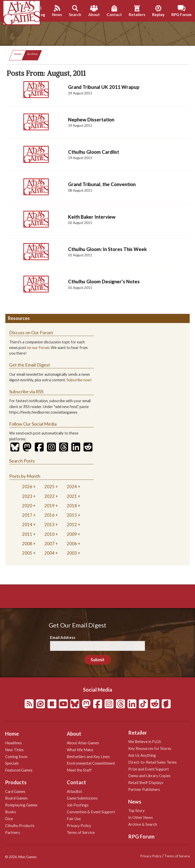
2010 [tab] (50, 534)
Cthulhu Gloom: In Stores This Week (107, 249)
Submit (98, 660)
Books (11, 812)
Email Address (63, 637)
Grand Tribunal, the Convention (102, 184)
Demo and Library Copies (149, 776)
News (18, 54)
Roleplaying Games (21, 805)
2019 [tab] (50, 506)
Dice (9, 819)
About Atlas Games (83, 743)
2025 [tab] (50, 487)
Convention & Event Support (91, 812)
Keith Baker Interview (92, 217)
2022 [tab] (50, 496)
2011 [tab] (27, 534)
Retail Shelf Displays (146, 782)
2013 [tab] (50, 524)
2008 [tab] (27, 544)
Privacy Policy (79, 825)
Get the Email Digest (30, 365)
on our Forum (38, 348)
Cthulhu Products (20, 825)
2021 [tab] (72, 496)
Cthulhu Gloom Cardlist (94, 152)
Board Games (16, 798)
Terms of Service (81, 832)
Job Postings (78, 805)
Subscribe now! (79, 380)
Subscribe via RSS (26, 391)
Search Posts (22, 461)
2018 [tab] (72, 506)
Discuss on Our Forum (31, 332)
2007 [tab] (50, 544)
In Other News (141, 817)
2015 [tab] (72, 515)
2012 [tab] (72, 524)
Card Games (15, 791)
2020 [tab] (27, 506)
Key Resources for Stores (150, 748)
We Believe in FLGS (145, 741)
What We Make (80, 750)
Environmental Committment (91, 763)
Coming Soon (16, 757)
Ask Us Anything (142, 755)
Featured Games (19, 770)
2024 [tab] (72, 487)
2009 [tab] (72, 534)
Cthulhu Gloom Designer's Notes (104, 281)
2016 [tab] (50, 515)
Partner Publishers (144, 789)
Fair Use (74, 819)
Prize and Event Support (149, 769)
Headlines (13, 743)
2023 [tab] (27, 496)
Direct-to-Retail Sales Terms (152, 762)
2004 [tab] (50, 553)
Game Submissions (82, 798)
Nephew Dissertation (91, 120)
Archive (32, 54)
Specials (12, 763)
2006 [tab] (72, 544)
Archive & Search (143, 824)
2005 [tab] (27, 553)
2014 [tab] (27, 524)
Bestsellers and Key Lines (88, 757)
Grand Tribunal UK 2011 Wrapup (104, 87)
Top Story (136, 810)
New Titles (14, 750)
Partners (13, 832)
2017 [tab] (27, 515)
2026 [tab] (27, 487)
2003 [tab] (72, 553)
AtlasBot (74, 791)
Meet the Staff (79, 770)
